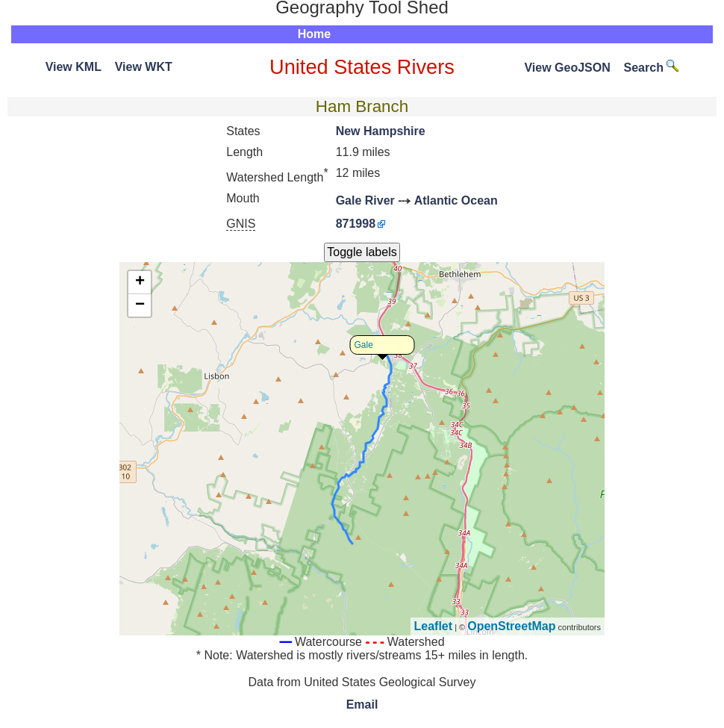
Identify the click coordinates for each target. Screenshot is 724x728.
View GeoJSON (567, 68)
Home (314, 34)
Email (362, 704)
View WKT (144, 67)
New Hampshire (381, 131)
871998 (356, 224)
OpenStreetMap (511, 626)
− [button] (140, 305)
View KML (74, 67)
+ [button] (140, 282)
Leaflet (434, 626)
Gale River (365, 200)
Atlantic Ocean (456, 200)
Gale (364, 345)
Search (652, 68)
